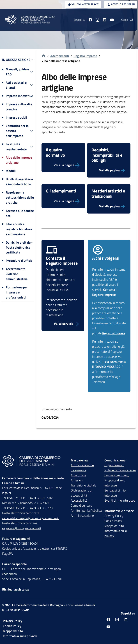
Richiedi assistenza (16, 589)
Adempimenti (60, 56)
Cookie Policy (113, 521)
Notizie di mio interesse (120, 470)
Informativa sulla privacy (116, 533)
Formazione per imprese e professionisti (17, 292)
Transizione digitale (84, 485)
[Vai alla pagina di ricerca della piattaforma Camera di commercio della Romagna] (132, 20)
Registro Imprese (85, 56)
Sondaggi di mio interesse (115, 493)
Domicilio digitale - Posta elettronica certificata (19, 247)
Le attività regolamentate (16, 147)
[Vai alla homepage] (44, 56)
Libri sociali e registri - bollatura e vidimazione (19, 229)
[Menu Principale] (7, 20)
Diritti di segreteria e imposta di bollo (19, 182)
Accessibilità (79, 500)
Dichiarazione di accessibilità (81, 493)
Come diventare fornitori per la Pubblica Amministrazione (86, 511)
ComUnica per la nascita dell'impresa (17, 131)
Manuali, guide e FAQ (17, 72)
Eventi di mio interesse (120, 500)
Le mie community (117, 475)
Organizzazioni (114, 465)
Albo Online (79, 475)
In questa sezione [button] (18, 60)
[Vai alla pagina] (63, 165)
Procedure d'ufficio (19, 261)
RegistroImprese (114, 333)
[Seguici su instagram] (96, 20)
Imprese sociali (16, 117)
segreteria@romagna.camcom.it (22, 528)
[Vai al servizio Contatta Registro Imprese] (63, 324)
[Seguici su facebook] (89, 20)
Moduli (11, 171)
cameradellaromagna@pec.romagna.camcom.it (31, 518)
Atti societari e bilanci (16, 85)
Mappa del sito (114, 526)
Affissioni (77, 480)
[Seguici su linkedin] (103, 20)
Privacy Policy (114, 516)
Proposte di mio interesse (115, 483)
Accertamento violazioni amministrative (17, 274)
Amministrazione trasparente (82, 468)
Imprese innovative (19, 96)
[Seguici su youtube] (111, 20)
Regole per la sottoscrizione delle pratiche (20, 197)
